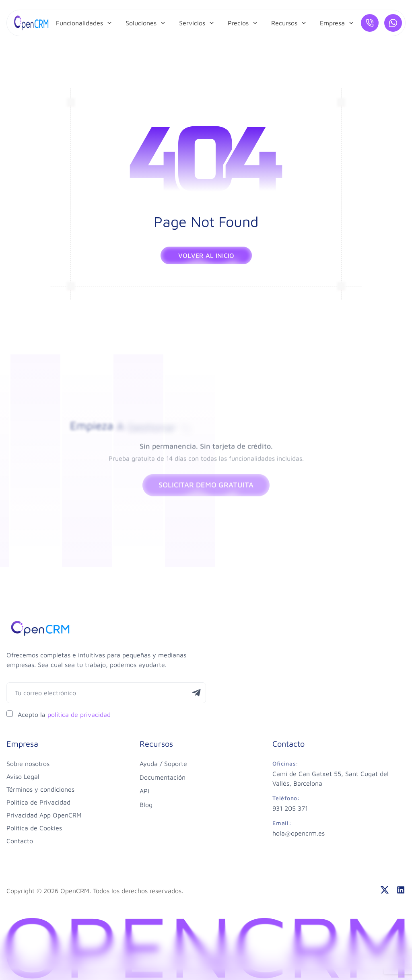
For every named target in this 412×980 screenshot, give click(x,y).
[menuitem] (84, 23)
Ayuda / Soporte (163, 764)
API (144, 791)
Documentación (163, 777)
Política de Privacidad (38, 802)
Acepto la (64, 714)
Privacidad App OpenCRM (44, 815)
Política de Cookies (34, 828)
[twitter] (385, 890)
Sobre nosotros (28, 764)
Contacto (20, 841)
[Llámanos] (370, 23)
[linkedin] (401, 890)
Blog (146, 805)
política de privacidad (79, 714)
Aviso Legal (23, 776)
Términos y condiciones (40, 789)
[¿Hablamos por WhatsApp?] (393, 23)
